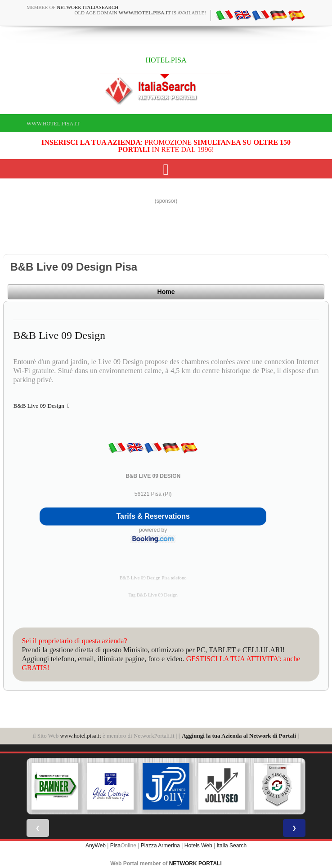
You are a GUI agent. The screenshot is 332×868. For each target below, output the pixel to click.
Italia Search (231, 846)
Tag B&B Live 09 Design (153, 595)
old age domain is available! (140, 13)
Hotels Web (198, 846)
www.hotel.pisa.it (53, 124)
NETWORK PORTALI (195, 864)
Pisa (115, 846)
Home (166, 292)
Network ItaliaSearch (87, 7)
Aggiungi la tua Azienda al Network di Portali (239, 736)
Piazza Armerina (160, 846)
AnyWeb (96, 846)
